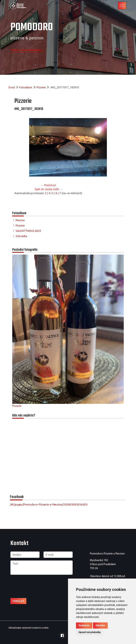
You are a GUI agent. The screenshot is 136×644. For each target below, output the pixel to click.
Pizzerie (41, 87)
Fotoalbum (26, 87)
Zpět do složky (44, 189)
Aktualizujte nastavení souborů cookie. (29, 628)
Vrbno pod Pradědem (27, 50)
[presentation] (28, 583)
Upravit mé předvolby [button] (90, 632)
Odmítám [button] (100, 625)
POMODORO (32, 27)
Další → (58, 189)
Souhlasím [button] (84, 625)
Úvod (12, 87)
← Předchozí (48, 185)
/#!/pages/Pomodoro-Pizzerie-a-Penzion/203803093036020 (49, 504)
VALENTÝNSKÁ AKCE (28, 231)
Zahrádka (21, 236)
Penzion (20, 220)
